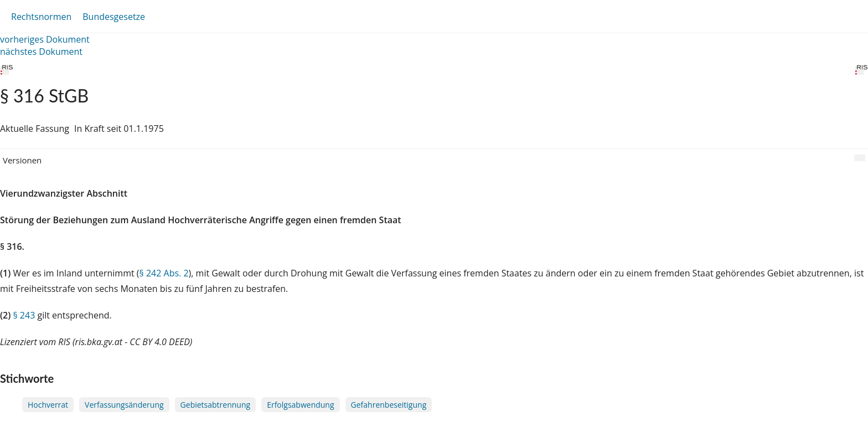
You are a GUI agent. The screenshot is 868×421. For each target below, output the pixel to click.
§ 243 (24, 315)
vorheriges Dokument (45, 39)
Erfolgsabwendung (300, 405)
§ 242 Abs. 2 (164, 273)
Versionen (22, 160)
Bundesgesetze (114, 17)
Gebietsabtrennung (216, 405)
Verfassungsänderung (124, 405)
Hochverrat (48, 405)
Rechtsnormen (41, 17)
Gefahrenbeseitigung (389, 405)
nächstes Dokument (41, 52)
